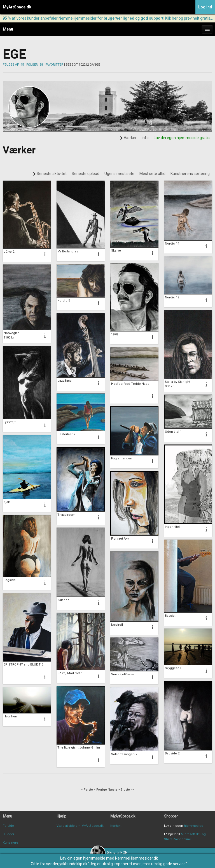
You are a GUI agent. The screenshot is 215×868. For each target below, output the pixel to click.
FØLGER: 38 (35, 65)
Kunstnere (10, 843)
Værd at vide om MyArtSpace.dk (80, 826)
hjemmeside (194, 826)
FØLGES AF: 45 (13, 65)
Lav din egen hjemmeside (83, 858)
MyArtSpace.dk (17, 7)
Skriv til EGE (109, 853)
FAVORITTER (54, 65)
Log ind (205, 7)
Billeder (9, 834)
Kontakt (116, 826)
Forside (8, 826)
